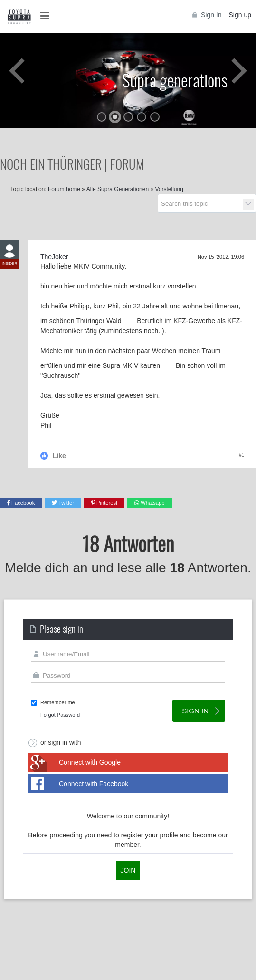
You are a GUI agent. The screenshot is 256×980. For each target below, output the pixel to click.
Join (128, 870)
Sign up (240, 15)
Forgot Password (60, 715)
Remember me (58, 702)
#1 (242, 455)
